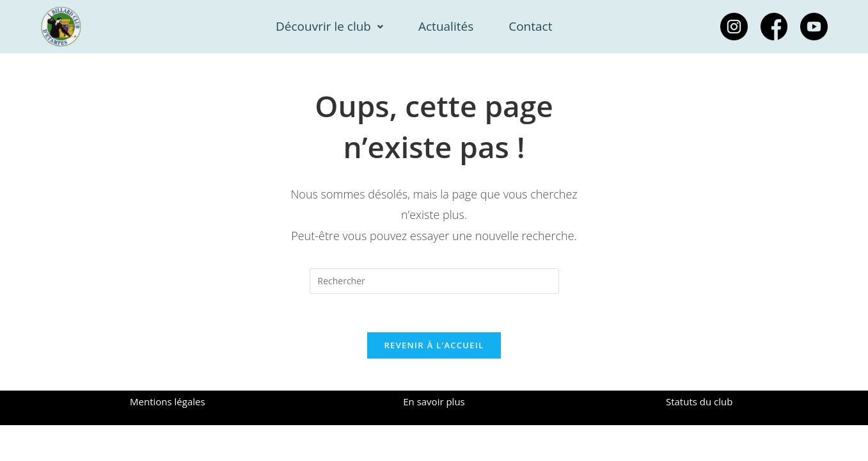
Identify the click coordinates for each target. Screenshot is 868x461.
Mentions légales (168, 401)
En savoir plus (434, 401)
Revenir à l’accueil (434, 345)
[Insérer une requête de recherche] (434, 281)
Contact (530, 26)
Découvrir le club (329, 26)
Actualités (446, 26)
